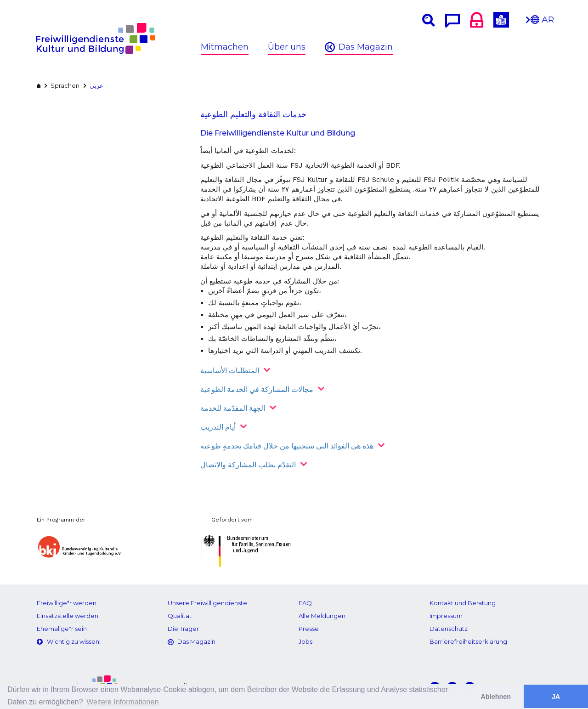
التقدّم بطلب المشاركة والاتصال (248, 465)
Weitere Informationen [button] (122, 702)
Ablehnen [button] (496, 697)
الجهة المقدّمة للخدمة (233, 408)
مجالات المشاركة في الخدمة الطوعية (257, 389)
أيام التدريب (218, 427)
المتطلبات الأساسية (230, 371)
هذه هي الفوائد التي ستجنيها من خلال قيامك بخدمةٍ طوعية (287, 446)
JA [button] (556, 697)
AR (542, 22)
